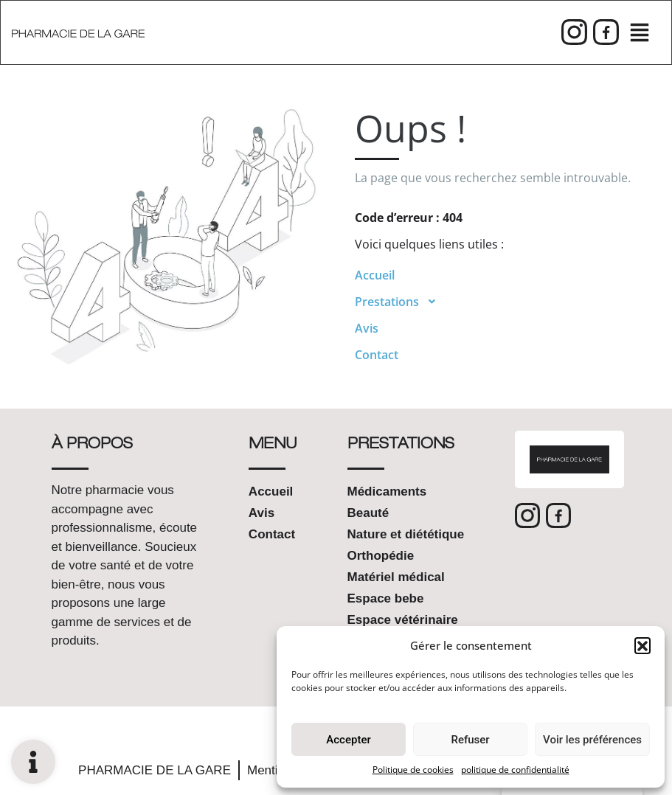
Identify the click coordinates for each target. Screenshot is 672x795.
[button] (642, 645)
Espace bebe (386, 598)
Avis (367, 328)
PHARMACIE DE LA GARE (155, 770)
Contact (377, 355)
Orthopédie (381, 556)
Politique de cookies (413, 770)
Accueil (375, 275)
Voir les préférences (592, 740)
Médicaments (387, 492)
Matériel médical (396, 577)
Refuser (470, 740)
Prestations (400, 302)
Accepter (348, 740)
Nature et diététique (406, 534)
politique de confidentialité (515, 770)
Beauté (368, 513)
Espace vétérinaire (403, 620)
